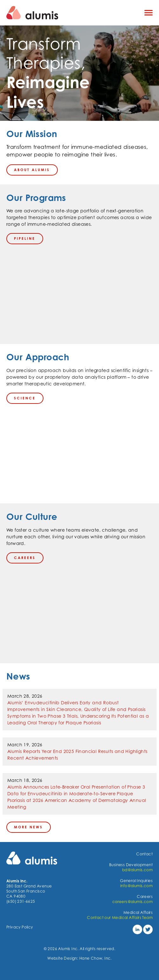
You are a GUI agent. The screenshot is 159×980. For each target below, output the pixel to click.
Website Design (62, 958)
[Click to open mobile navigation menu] (149, 13)
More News (28, 827)
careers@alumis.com (132, 902)
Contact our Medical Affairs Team (120, 918)
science (25, 398)
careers (25, 558)
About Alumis (32, 170)
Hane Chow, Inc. (96, 958)
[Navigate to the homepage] (70, 13)
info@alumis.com (136, 886)
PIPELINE (25, 238)
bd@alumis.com (137, 870)
